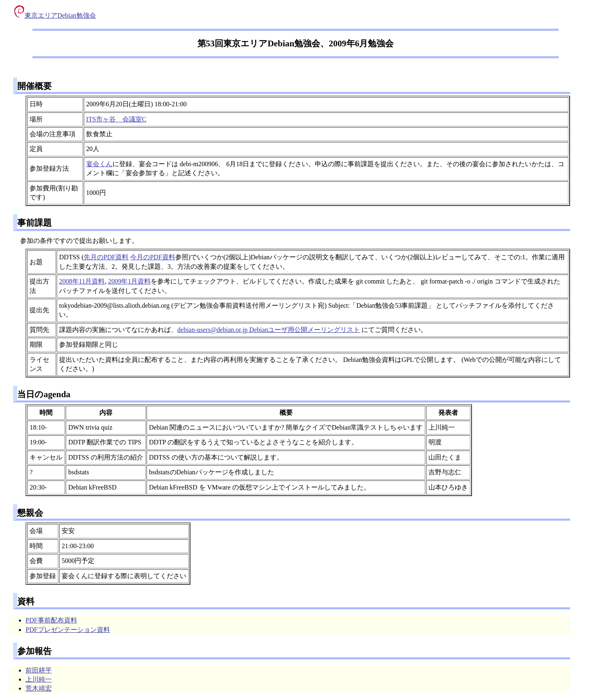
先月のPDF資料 (106, 257)
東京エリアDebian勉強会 (55, 15)
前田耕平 (39, 670)
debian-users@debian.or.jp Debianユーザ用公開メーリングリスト (269, 330)
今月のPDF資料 (152, 257)
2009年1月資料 (129, 281)
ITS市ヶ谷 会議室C (116, 119)
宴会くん (99, 164)
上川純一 (39, 679)
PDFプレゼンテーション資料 (68, 630)
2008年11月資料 (82, 281)
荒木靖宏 (39, 688)
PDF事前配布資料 (51, 620)
